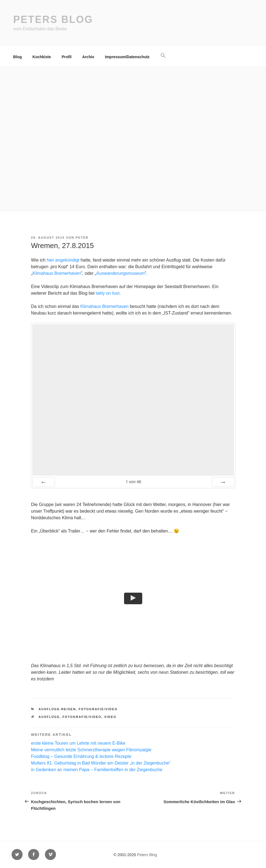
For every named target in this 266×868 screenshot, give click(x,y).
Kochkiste (42, 57)
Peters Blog (53, 19)
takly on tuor (108, 293)
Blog (18, 57)
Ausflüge (49, 717)
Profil (67, 57)
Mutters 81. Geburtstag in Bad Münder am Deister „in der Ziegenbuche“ (101, 763)
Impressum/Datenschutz (127, 57)
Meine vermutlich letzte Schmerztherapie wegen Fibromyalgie (91, 750)
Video (110, 717)
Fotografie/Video (98, 709)
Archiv (88, 57)
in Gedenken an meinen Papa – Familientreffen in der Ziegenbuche (97, 770)
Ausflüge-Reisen (57, 709)
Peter (82, 238)
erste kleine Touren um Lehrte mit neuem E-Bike (78, 743)
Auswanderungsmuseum (120, 273)
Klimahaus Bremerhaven (57, 273)
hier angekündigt (63, 260)
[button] (163, 56)
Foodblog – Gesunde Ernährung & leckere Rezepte (81, 756)
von (133, 482)
